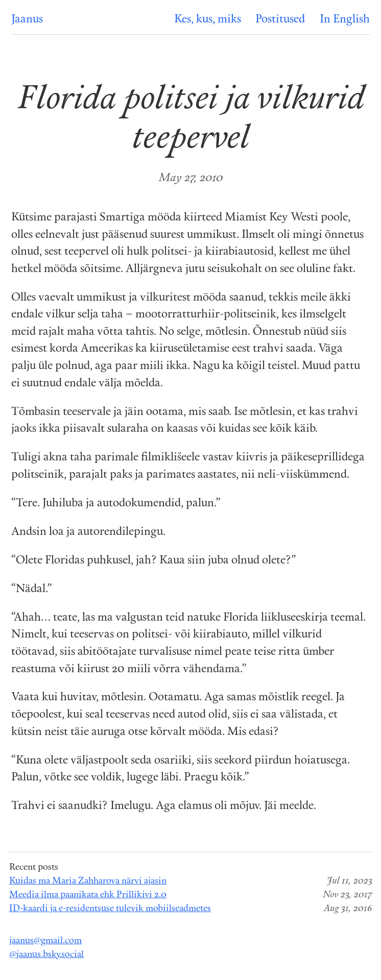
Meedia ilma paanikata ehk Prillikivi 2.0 (88, 895)
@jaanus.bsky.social (46, 955)
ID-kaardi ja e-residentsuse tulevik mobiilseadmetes (110, 909)
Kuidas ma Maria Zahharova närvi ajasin (88, 881)
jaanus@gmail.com (45, 941)
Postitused (280, 20)
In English (345, 20)
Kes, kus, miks (208, 20)
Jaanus (27, 20)
